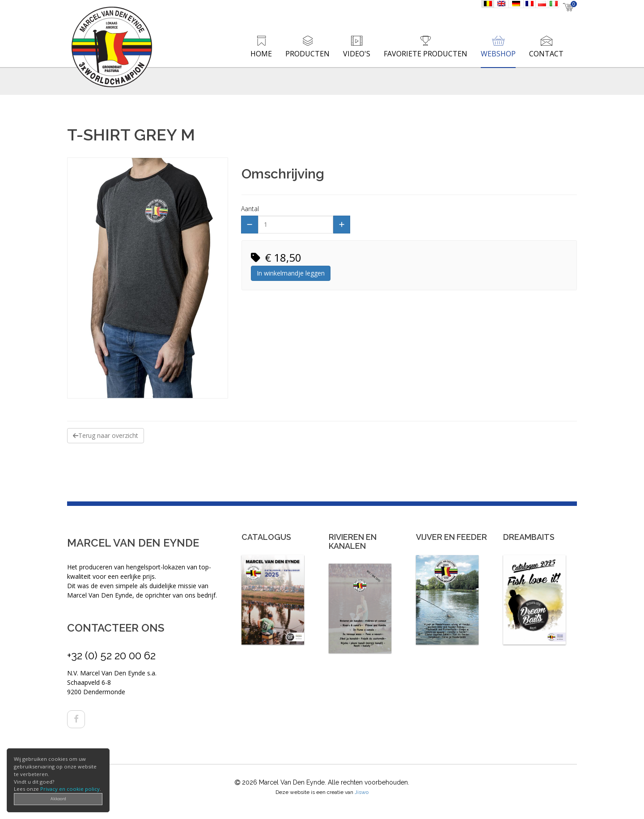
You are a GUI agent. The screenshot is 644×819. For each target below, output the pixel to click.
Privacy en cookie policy (70, 789)
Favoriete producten (426, 54)
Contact (546, 54)
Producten (307, 54)
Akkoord (58, 799)
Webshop (498, 54)
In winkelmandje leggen (291, 273)
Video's (357, 54)
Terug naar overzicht (106, 435)
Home (261, 54)
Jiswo (362, 792)
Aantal (250, 209)
